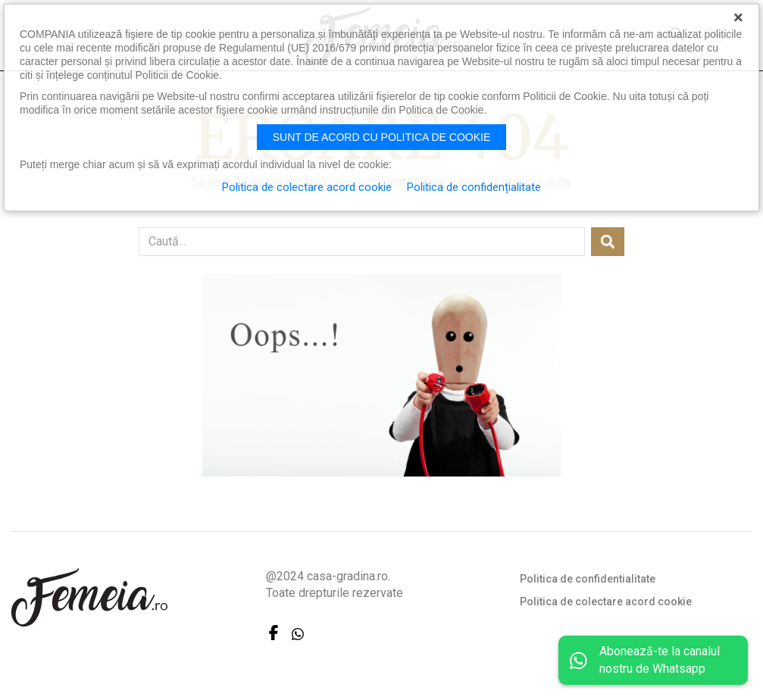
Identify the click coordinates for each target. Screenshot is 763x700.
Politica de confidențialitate (474, 187)
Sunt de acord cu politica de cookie (382, 137)
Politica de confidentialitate (588, 579)
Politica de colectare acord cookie (606, 602)
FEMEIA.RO (89, 597)
